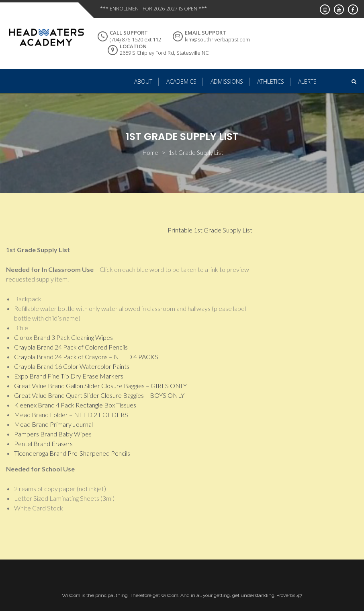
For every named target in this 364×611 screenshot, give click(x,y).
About (143, 81)
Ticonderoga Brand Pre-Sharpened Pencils (72, 453)
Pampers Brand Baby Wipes (53, 434)
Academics (181, 81)
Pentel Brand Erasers (43, 443)
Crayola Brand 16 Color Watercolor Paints (72, 366)
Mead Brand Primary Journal (53, 424)
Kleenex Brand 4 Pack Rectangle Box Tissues (75, 405)
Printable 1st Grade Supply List (210, 230)
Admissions (227, 81)
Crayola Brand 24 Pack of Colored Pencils (71, 347)
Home (150, 152)
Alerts (307, 81)
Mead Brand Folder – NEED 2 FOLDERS (71, 415)
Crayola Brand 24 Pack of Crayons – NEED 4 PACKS (86, 357)
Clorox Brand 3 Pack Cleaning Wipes (63, 337)
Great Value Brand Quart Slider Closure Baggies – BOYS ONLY (99, 395)
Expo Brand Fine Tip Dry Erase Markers (69, 376)
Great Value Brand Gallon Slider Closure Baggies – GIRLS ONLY (100, 386)
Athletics (271, 81)
